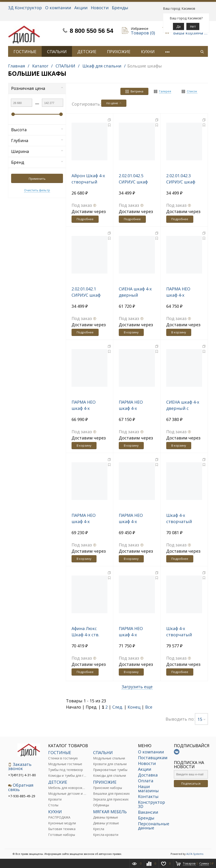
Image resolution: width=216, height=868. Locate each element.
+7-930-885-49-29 (22, 796)
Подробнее (85, 219)
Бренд (37, 162)
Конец (134, 707)
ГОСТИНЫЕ (25, 52)
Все (149, 707)
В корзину (131, 332)
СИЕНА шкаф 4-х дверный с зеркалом (183, 408)
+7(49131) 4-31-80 (22, 775)
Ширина (37, 151)
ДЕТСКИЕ (87, 52)
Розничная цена (37, 88)
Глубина (37, 140)
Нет (193, 26)
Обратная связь (21, 787)
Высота (37, 130)
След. (118, 707)
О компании (58, 8)
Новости (100, 8)
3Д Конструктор (25, 8)
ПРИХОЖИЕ (119, 52)
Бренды (120, 8)
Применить (37, 179)
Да (178, 26)
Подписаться (191, 783)
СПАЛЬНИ (57, 52)
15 (201, 719)
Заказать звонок (20, 766)
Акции (81, 8)
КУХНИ (148, 52)
